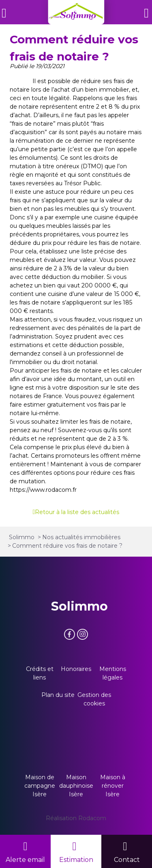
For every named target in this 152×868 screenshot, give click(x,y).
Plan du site (58, 695)
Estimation (76, 860)
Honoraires (76, 669)
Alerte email (25, 860)
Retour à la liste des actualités (77, 512)
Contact (127, 860)
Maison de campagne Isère (40, 786)
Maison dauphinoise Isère (76, 786)
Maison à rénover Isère (113, 786)
